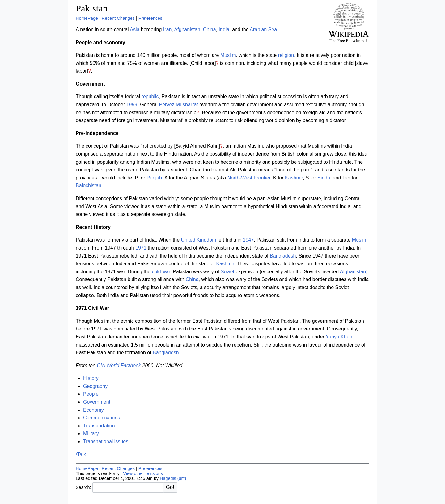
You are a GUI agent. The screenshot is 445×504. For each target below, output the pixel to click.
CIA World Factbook (119, 365)
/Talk (81, 454)
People (91, 394)
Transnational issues (106, 441)
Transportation (99, 426)
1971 (141, 248)
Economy (93, 410)
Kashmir (294, 178)
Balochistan (89, 185)
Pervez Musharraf (179, 105)
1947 (248, 240)
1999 (132, 105)
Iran (167, 29)
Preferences (150, 18)
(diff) (182, 478)
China (210, 29)
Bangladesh (283, 256)
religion (286, 55)
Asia (135, 29)
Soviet (227, 272)
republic (150, 97)
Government (97, 402)
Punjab (154, 178)
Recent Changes (118, 18)
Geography (95, 386)
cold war (161, 272)
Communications (102, 418)
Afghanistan (187, 29)
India (224, 29)
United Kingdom (199, 240)
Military (91, 433)
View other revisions (143, 473)
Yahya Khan (339, 337)
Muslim (228, 55)
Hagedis (168, 478)
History (91, 378)
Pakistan (92, 8)
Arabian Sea (263, 29)
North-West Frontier (249, 178)
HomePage (87, 18)
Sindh (324, 178)
